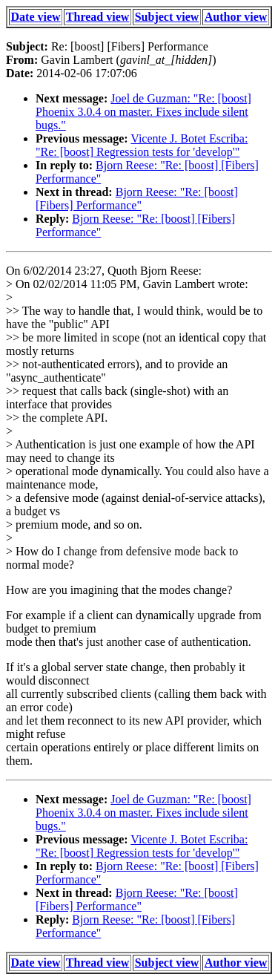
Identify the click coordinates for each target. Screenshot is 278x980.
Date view (36, 17)
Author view (236, 17)
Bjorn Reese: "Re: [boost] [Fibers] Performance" (137, 199)
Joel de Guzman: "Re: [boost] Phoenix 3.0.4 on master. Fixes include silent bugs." (143, 112)
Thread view (97, 17)
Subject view (167, 17)
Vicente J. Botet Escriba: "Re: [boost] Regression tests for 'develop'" (142, 145)
